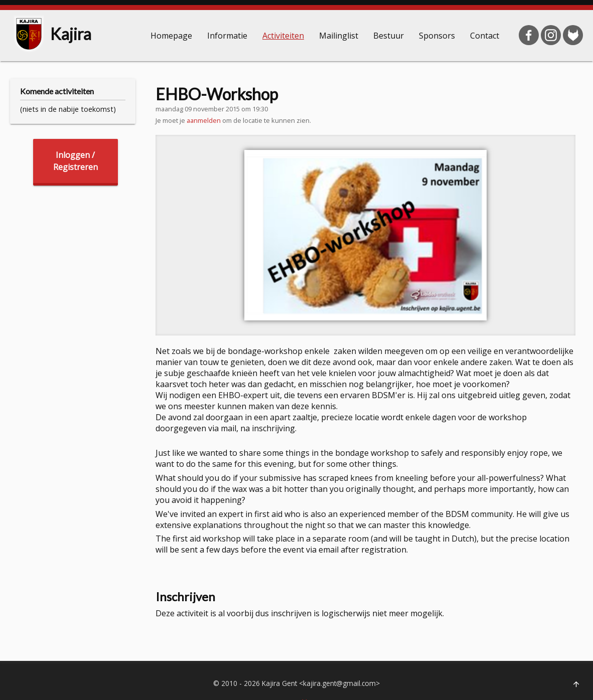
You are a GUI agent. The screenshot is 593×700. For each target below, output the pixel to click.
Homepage (171, 36)
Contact (485, 36)
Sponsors (437, 36)
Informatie (227, 36)
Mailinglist (339, 36)
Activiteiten (283, 36)
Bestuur (389, 36)
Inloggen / (76, 161)
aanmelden (204, 120)
